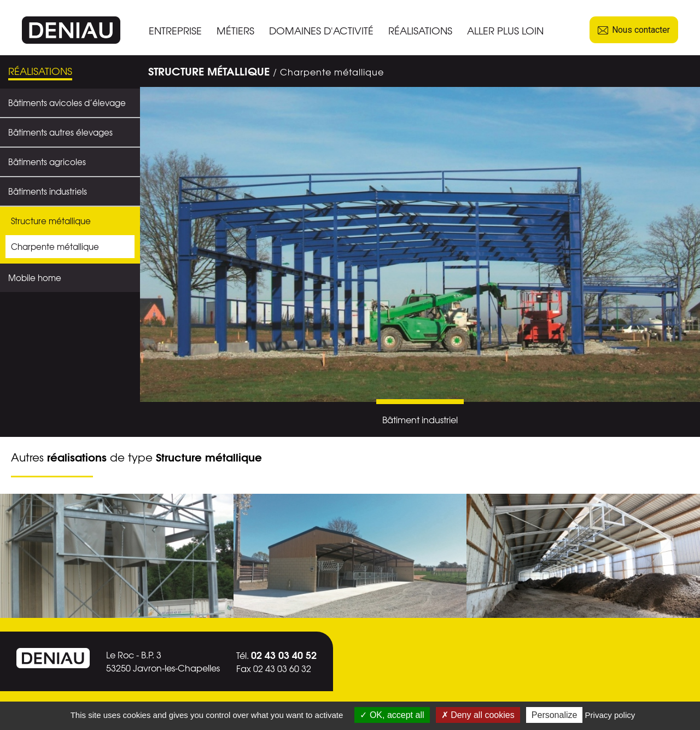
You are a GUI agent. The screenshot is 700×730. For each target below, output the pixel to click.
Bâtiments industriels (48, 191)
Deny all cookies (478, 715)
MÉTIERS (235, 30)
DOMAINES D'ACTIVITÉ (321, 30)
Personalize (555, 715)
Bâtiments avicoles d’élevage (67, 103)
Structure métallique (51, 221)
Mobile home (35, 278)
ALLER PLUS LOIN (505, 30)
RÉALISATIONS (420, 30)
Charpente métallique (55, 247)
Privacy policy (610, 715)
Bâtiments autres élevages (60, 132)
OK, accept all (392, 715)
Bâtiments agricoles (47, 162)
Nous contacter (634, 30)
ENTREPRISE (175, 30)
